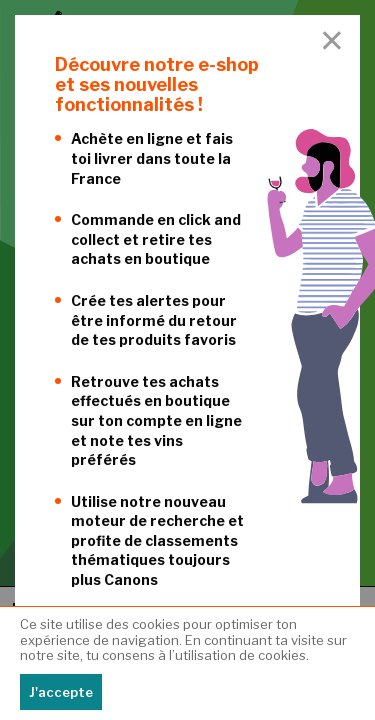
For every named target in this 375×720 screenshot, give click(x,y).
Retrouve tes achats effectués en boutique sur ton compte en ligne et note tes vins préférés (156, 420)
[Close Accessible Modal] (332, 42)
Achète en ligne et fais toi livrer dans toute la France (152, 158)
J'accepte (61, 692)
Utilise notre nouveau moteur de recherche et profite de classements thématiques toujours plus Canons (157, 540)
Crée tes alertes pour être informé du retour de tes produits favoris (154, 320)
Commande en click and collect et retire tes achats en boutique (156, 239)
